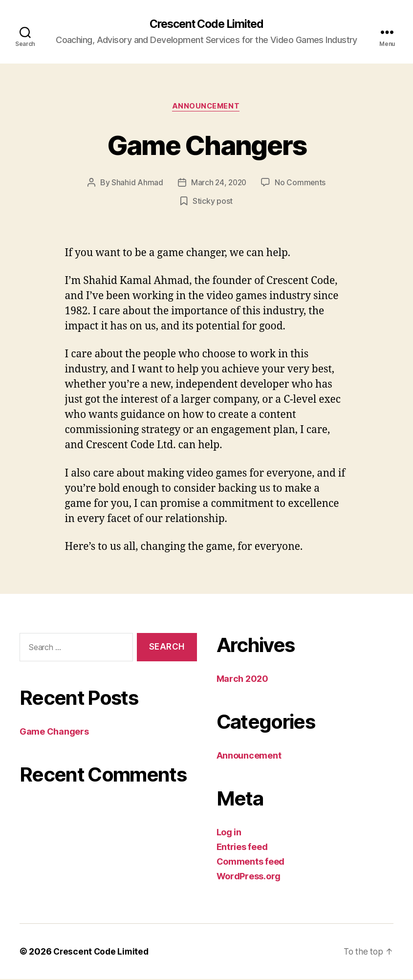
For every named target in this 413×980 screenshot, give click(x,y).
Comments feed (251, 862)
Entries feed (242, 848)
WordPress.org (249, 877)
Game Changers (206, 145)
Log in (229, 833)
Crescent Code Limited (206, 24)
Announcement (206, 108)
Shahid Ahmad (136, 184)
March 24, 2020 (218, 184)
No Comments (301, 184)
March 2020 (242, 680)
